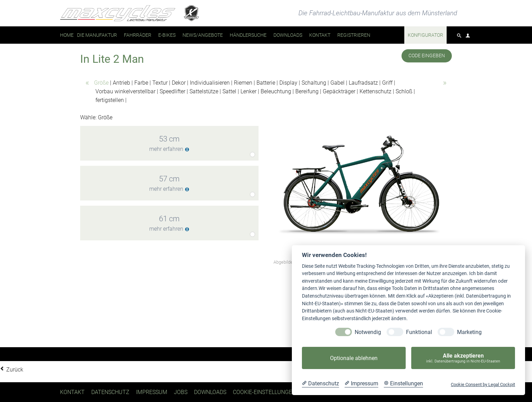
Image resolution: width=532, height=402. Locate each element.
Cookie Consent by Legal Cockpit (483, 384)
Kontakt (72, 392)
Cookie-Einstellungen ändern (276, 392)
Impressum (152, 392)
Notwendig (368, 332)
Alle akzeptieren (463, 358)
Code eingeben (427, 56)
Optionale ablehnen (354, 358)
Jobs (181, 392)
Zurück (15, 370)
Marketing (469, 332)
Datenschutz (110, 392)
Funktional (419, 332)
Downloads (210, 392)
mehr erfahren (169, 149)
